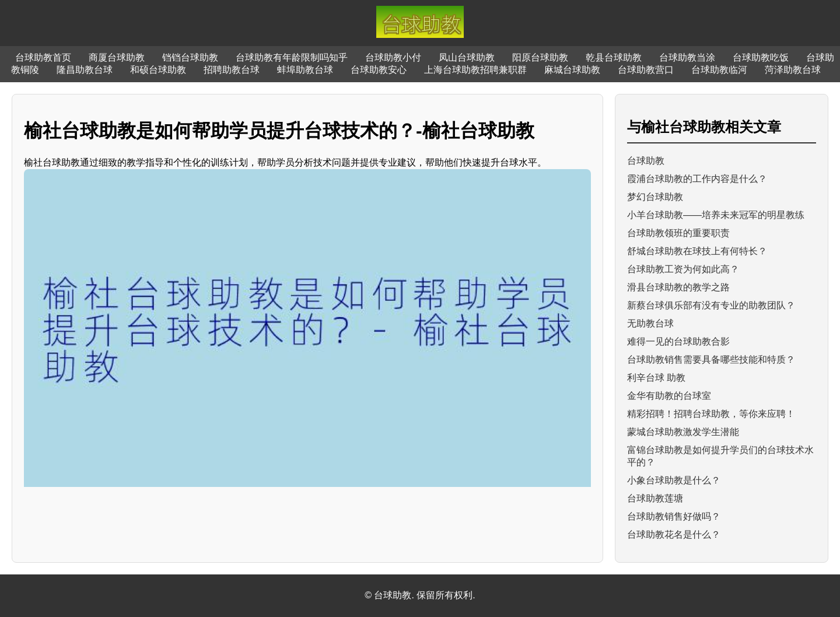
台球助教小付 (393, 57)
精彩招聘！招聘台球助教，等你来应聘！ (711, 414)
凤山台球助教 (467, 57)
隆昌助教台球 (85, 70)
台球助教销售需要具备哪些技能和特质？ (711, 360)
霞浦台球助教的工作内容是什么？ (697, 179)
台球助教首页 (43, 57)
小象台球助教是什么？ (674, 480)
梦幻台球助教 (655, 197)
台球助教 (646, 161)
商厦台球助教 (117, 57)
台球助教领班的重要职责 (678, 233)
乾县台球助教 (614, 57)
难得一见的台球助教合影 (678, 341)
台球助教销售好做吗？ (674, 516)
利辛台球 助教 (656, 378)
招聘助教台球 (232, 70)
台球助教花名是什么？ (674, 534)
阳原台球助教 (540, 57)
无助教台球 (650, 323)
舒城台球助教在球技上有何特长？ (697, 251)
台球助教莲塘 (655, 498)
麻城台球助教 (572, 70)
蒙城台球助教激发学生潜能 (683, 432)
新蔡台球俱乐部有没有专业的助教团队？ (711, 305)
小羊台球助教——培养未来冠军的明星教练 (716, 215)
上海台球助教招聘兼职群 (475, 70)
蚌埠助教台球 (305, 70)
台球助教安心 (379, 70)
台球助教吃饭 (761, 57)
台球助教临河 (719, 70)
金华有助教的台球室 (669, 396)
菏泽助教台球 (793, 70)
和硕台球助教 (158, 70)
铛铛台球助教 (190, 57)
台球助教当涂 (687, 57)
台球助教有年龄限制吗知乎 (292, 57)
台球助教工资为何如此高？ (683, 269)
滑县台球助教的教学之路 (678, 287)
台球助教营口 (646, 70)
